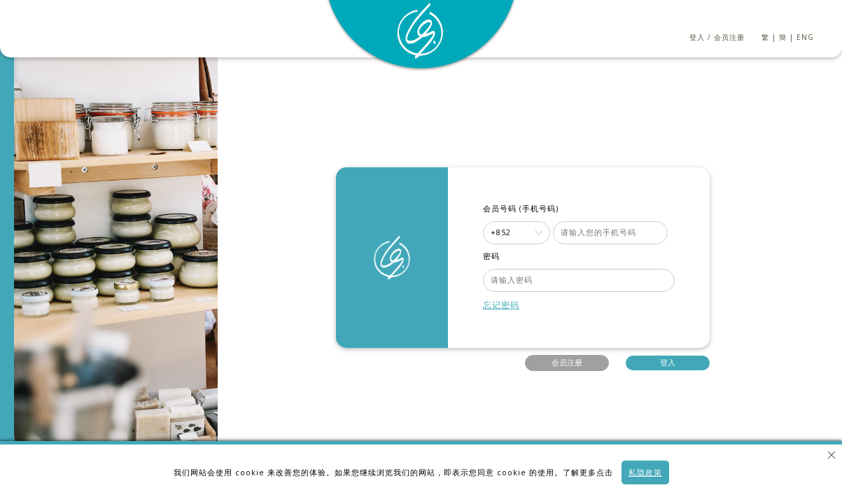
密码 (491, 256)
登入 (697, 37)
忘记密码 (501, 305)
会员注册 (729, 37)
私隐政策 (645, 472)
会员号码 (500, 209)
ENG (805, 37)
